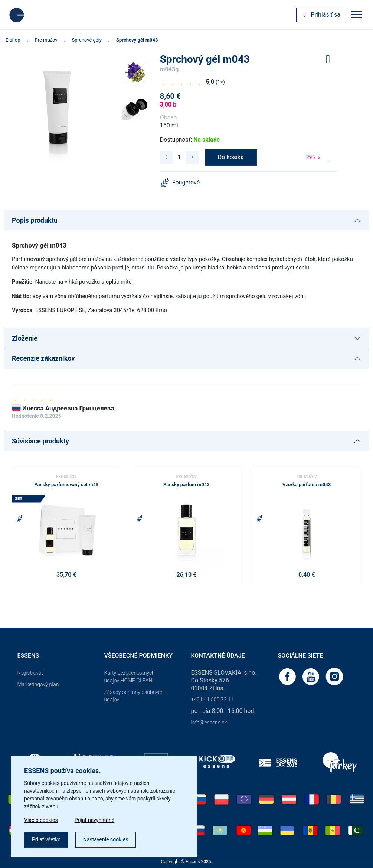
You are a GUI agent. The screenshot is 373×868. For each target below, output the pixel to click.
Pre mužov (46, 40)
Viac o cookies (41, 820)
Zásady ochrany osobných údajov (134, 696)
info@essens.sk (209, 723)
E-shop (13, 40)
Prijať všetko (46, 839)
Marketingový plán (38, 684)
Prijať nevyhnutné (95, 820)
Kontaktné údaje (218, 656)
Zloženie (25, 338)
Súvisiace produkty (40, 441)
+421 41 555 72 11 (212, 700)
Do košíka (231, 157)
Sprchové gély (87, 40)
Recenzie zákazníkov (43, 358)
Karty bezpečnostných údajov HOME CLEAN (130, 677)
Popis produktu (35, 220)
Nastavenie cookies (106, 839)
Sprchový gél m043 (137, 40)
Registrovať (30, 673)
